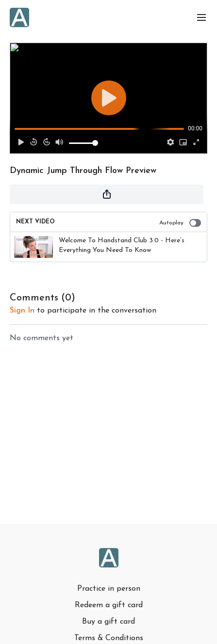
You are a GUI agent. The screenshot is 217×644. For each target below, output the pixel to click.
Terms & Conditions (109, 638)
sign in (22, 311)
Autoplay (180, 223)
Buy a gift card (108, 622)
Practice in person (109, 589)
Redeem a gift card (109, 605)
